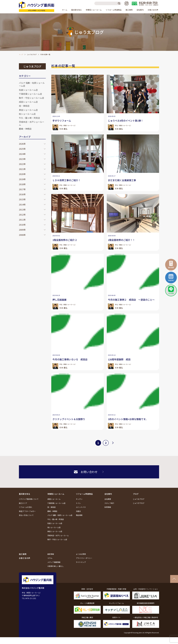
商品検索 (79, 515)
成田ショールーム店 (28, 102)
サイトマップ (81, 562)
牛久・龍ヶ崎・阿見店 (29, 118)
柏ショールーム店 (27, 114)
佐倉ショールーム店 (28, 90)
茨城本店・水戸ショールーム (32, 123)
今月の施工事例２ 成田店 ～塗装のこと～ (131, 300)
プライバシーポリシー (84, 558)
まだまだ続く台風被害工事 (122, 180)
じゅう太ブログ (32, 54)
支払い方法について (26, 515)
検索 (119, 3)
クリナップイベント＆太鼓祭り (69, 419)
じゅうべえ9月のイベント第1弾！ (126, 121)
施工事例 (129, 10)
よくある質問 (81, 554)
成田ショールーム (54, 499)
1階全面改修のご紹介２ (65, 240)
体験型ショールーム (56, 494)
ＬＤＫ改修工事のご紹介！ (66, 180)
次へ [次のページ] (113, 443)
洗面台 (78, 511)
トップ (21, 54)
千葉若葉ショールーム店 (30, 94)
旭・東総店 (24, 106)
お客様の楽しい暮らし (56, 566)
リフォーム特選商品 (84, 494)
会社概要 (108, 499)
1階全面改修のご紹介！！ (121, 240)
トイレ (78, 503)
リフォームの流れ (25, 507)
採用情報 (108, 507)
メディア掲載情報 (54, 562)
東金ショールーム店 (28, 110)
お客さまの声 (153, 10)
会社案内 (108, 494)
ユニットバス (81, 507)
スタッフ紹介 (109, 503)
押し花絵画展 (59, 300)
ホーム (65, 10)
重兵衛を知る (25, 494)
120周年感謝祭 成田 (119, 359)
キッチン (79, 499)
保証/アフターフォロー (27, 511)
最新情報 (51, 554)
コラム (50, 558)
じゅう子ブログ (139, 503)
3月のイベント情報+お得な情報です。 (128, 419)
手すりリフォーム (62, 121)
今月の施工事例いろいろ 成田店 (70, 359)
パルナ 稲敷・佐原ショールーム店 (32, 84)
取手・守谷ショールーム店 (31, 98)
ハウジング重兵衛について (29, 499)
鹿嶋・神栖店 (25, 129)
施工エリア (23, 503)
